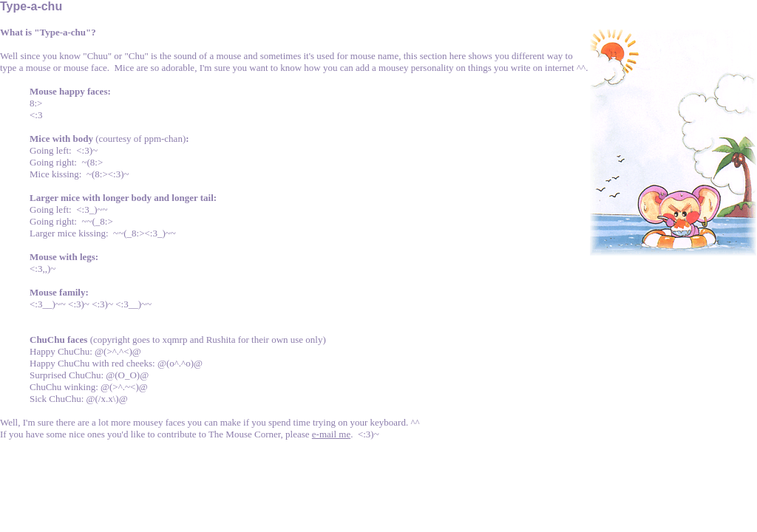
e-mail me (331, 434)
